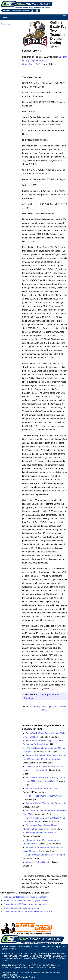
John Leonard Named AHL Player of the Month (26, 897)
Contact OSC (30, 965)
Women (12, 949)
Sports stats (6, 24)
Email (45, 710)
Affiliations (23, 956)
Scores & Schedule (20, 954)
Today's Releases (58, 954)
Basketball (24, 946)
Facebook (34, 707)
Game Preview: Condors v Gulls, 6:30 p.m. (46, 855)
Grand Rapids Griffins (32, 64)
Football (34, 946)
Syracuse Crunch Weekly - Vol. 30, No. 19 (45, 803)
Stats (64, 958)
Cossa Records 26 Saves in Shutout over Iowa (26, 904)
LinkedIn (54, 707)
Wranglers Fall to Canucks (38, 862)
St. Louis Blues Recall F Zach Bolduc (43, 789)
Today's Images (10, 956)
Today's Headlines (39, 954)
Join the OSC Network (48, 965)
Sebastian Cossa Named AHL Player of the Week (27, 901)
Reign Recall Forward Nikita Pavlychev (44, 796)
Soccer (62, 946)
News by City (30, 958)
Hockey (43, 946)
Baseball (13, 946)
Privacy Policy (8, 968)
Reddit (63, 707)
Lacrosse (52, 946)
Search (52, 968)
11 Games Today (23, 10)
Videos (6, 961)
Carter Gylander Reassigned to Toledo (22, 908)
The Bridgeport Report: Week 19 (41, 833)
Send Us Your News (38, 968)
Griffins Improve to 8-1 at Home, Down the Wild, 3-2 (28, 912)
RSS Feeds (22, 968)
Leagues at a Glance (12, 958)
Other (4, 949)
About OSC (17, 965)
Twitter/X (44, 707)
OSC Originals (44, 958)
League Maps (59, 956)
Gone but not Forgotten (41, 956)
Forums (56, 958)
